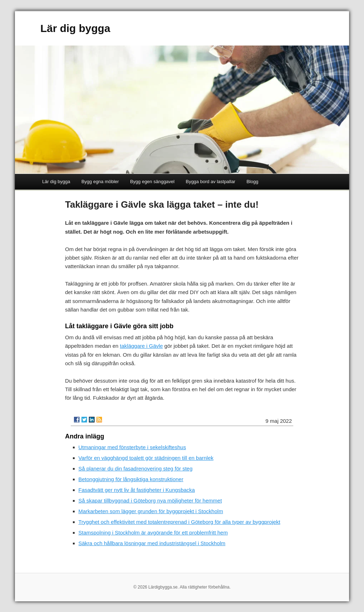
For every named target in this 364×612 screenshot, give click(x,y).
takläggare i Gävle (141, 346)
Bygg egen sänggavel (152, 182)
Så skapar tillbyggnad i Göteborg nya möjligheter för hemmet (150, 501)
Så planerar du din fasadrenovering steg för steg (136, 469)
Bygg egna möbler (100, 182)
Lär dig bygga (75, 28)
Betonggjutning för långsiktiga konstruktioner (131, 479)
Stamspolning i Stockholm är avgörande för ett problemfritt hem (153, 533)
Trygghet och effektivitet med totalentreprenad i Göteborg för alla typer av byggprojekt (180, 522)
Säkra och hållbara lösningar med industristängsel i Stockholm (152, 543)
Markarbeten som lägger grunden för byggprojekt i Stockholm (151, 511)
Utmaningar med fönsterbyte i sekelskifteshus (132, 447)
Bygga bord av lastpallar (210, 182)
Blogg (252, 182)
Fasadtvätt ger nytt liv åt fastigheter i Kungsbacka (137, 490)
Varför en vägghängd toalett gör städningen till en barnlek (146, 458)
